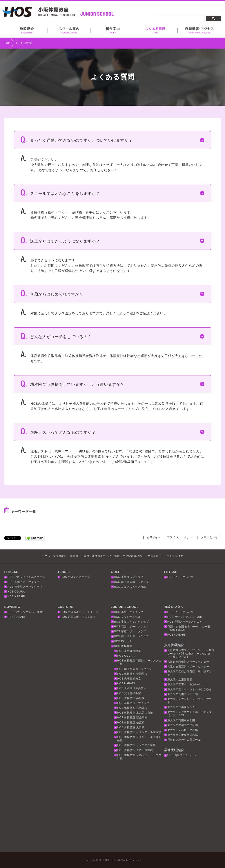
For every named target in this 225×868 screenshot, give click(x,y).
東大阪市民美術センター (183, 707)
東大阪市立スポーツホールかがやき (190, 689)
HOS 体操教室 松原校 (131, 723)
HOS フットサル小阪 (181, 577)
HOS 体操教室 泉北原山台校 (135, 713)
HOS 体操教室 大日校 (131, 727)
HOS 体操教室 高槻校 (131, 698)
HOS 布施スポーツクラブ (24, 582)
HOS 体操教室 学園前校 (132, 674)
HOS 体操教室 (123, 646)
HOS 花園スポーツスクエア (78, 617)
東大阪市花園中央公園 (181, 720)
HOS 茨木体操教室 (129, 693)
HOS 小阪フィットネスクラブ (26, 577)
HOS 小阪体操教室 (129, 651)
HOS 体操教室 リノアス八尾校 (136, 745)
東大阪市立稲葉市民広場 (183, 725)
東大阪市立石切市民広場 (183, 730)
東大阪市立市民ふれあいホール (187, 684)
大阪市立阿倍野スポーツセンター (188, 662)
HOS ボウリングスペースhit (25, 612)
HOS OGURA (16, 592)
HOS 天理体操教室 (129, 679)
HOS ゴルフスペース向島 (130, 587)
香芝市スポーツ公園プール (184, 740)
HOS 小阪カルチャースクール (79, 612)
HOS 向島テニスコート (182, 755)
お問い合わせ (209, 537)
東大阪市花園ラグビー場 (183, 694)
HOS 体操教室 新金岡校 (132, 718)
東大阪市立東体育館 (180, 680)
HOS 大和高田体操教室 (132, 688)
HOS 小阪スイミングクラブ (131, 622)
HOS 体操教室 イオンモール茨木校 (139, 732)
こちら (146, 462)
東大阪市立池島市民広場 (183, 735)
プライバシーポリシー (179, 537)
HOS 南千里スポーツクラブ (25, 587)
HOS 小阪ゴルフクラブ (129, 577)
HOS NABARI (16, 596)
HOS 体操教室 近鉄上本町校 (135, 750)
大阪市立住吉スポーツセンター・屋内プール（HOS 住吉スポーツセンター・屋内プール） (191, 654)
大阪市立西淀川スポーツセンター (188, 667)
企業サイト (150, 537)
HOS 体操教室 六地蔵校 (132, 708)
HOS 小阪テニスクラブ (75, 577)
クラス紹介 (129, 313)
